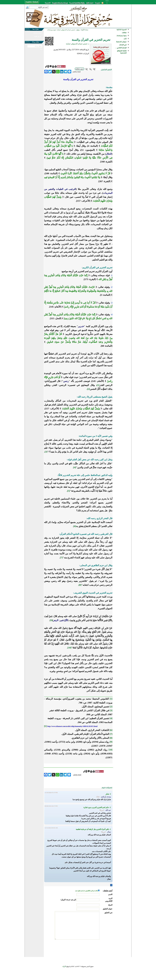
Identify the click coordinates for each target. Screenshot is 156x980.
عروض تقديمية (121, 42)
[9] (51, 620)
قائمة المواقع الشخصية (122, 52)
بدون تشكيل (80, 69)
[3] (46, 452)
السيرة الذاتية (122, 30)
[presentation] (96, 948)
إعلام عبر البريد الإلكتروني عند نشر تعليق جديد (87, 891)
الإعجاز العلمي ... (121, 48)
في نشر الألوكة (38, 36)
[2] (89, 389)
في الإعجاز (123, 45)
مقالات (124, 33)
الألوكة (64, 966)
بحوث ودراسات (122, 36)
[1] (98, 385)
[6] (75, 526)
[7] (61, 558)
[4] (75, 467)
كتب (125, 39)
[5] (69, 491)
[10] (69, 648)
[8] (80, 585)
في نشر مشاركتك (37, 33)
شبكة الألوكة (85, 30)
